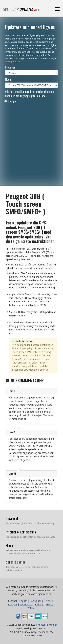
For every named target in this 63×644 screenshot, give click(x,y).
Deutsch (48, 601)
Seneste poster (16, 562)
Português (36, 601)
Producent (11, 67)
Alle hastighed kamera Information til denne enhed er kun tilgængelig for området (29, 94)
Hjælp (9, 545)
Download (12, 518)
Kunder (53, 625)
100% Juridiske (13, 62)
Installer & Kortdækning (21, 532)
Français (13, 604)
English (23, 601)
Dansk (49, 604)
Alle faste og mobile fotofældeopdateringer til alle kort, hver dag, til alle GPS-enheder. (22, 11)
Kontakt (42, 625)
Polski (31, 608)
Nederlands (26, 604)
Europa (10, 101)
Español (13, 601)
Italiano (39, 604)
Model (8, 79)
